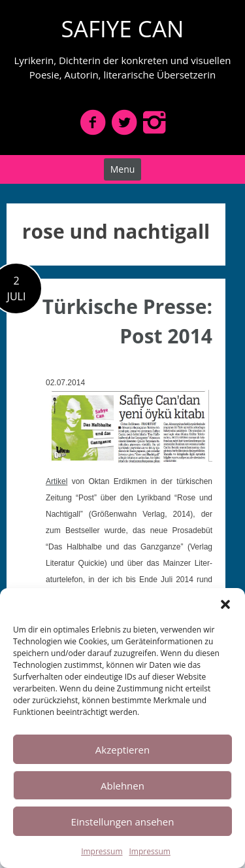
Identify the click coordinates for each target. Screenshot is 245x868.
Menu (123, 169)
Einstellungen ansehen (123, 822)
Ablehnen (122, 786)
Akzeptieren (122, 750)
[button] (225, 604)
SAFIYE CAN (123, 28)
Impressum (102, 851)
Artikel (57, 481)
